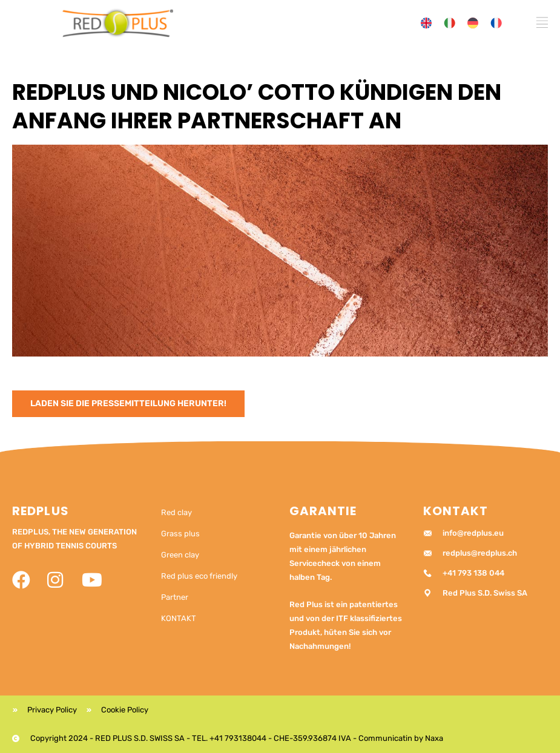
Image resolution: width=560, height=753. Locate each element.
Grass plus (180, 534)
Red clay (176, 512)
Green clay (180, 555)
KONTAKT (179, 618)
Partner (175, 597)
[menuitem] (426, 23)
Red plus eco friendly (199, 576)
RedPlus (41, 511)
